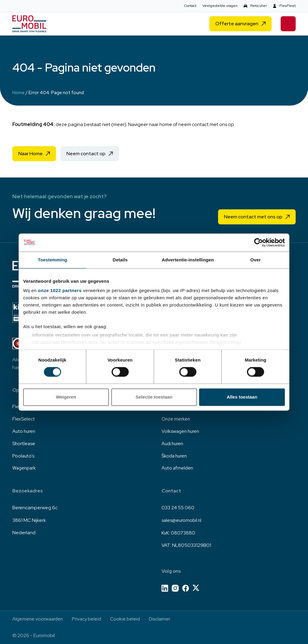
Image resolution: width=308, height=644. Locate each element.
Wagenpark (25, 468)
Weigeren (66, 397)
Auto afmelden (178, 468)
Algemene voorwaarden (38, 619)
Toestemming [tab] (53, 260)
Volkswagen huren (181, 431)
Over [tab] (256, 260)
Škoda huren (175, 456)
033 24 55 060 (178, 508)
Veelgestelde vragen (220, 6)
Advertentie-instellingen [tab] (188, 260)
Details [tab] (120, 260)
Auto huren (24, 431)
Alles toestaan (242, 397)
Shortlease (24, 443)
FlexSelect (24, 418)
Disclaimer (163, 619)
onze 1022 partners (60, 290)
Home (19, 93)
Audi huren (173, 443)
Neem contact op (86, 154)
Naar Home (31, 154)
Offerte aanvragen (237, 24)
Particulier (259, 6)
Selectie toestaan (154, 397)
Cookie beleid (128, 619)
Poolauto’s (24, 456)
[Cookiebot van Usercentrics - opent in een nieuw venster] (259, 242)
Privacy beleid (89, 619)
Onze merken (176, 418)
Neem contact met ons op (253, 216)
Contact (190, 6)
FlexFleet (288, 6)
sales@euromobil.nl (182, 520)
